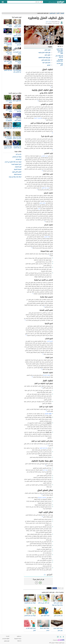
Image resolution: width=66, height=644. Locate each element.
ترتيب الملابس (45, 156)
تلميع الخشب (50, 341)
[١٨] (42, 495)
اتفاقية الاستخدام (6, 639)
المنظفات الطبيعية (42, 498)
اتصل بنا (8, 636)
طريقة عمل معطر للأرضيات (60, 60)
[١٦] (48, 445)
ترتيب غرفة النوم (46, 188)
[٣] (46, 120)
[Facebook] (63, 637)
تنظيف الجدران (48, 414)
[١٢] (26, 335)
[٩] (50, 255)
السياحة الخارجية (18, 169)
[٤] (52, 150)
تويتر (50, 588)
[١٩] (42, 517)
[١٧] (46, 465)
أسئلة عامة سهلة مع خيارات (15, 177)
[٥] (42, 171)
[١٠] (33, 293)
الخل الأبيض (47, 237)
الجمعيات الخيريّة (38, 118)
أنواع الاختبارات (18, 167)
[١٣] (42, 369)
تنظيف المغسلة (47, 375)
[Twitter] (61, 637)
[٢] (38, 101)
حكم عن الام (19, 154)
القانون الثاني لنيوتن (17, 172)
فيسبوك (55, 588)
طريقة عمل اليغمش (17, 157)
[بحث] (41, 2)
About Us (19, 641)
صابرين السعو (48, 22)
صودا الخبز (45, 470)
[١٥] (46, 411)
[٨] (32, 248)
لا (36, 583)
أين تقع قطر (19, 159)
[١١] (44, 307)
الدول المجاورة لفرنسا (16, 164)
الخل (39, 209)
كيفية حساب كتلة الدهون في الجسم (13, 162)
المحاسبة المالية (18, 174)
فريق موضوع (7, 641)
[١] (51, 87)
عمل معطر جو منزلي (60, 64)
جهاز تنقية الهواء (43, 448)
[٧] (45, 221)
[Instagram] (58, 637)
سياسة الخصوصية (18, 639)
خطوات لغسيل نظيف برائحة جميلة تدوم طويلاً (60, 51)
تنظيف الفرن (43, 203)
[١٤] (42, 388)
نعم (40, 583)
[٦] (37, 189)
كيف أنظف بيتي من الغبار (59, 56)
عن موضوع (19, 636)
